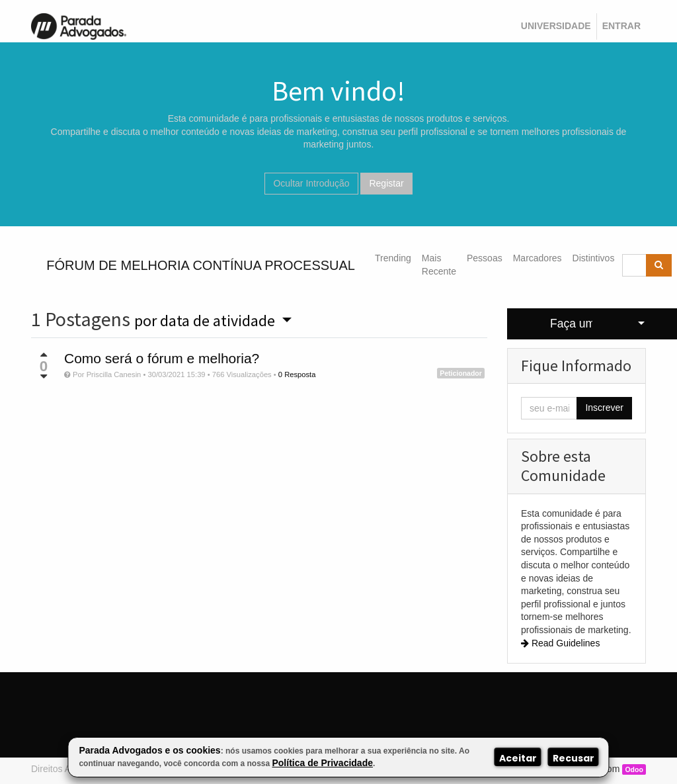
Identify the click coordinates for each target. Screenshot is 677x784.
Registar (386, 183)
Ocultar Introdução (311, 183)
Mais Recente (439, 265)
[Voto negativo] (44, 376)
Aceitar (518, 758)
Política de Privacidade (322, 763)
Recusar (574, 758)
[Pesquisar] (659, 265)
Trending (393, 258)
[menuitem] (556, 26)
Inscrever (604, 408)
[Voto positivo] (44, 355)
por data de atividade (206, 321)
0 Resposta (297, 374)
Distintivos (594, 258)
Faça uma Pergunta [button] (572, 324)
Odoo (634, 769)
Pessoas (485, 258)
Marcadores (538, 258)
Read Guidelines (560, 643)
